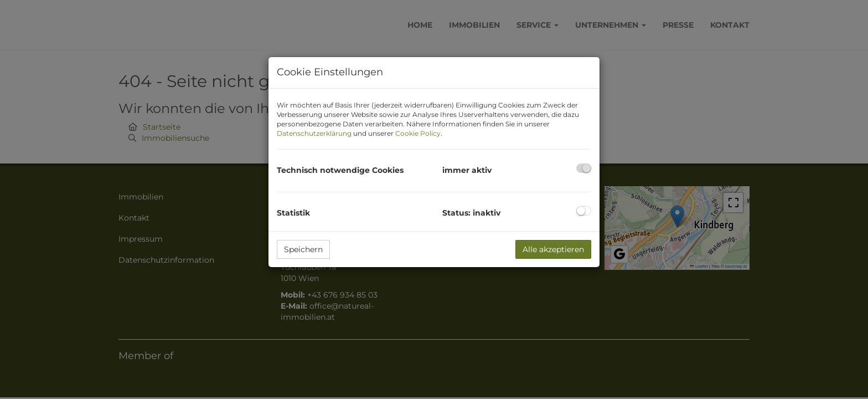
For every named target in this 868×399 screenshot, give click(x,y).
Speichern (303, 249)
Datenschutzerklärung (314, 133)
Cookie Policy (418, 133)
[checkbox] (584, 168)
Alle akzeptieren (553, 249)
